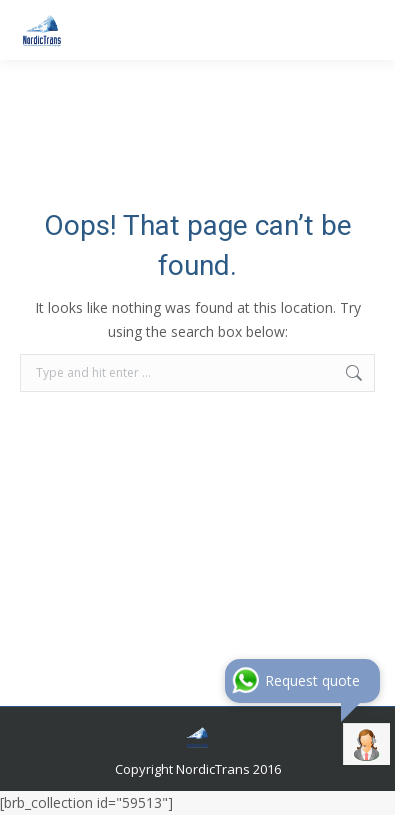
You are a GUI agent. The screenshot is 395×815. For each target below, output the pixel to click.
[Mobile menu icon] (363, 30)
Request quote (312, 680)
